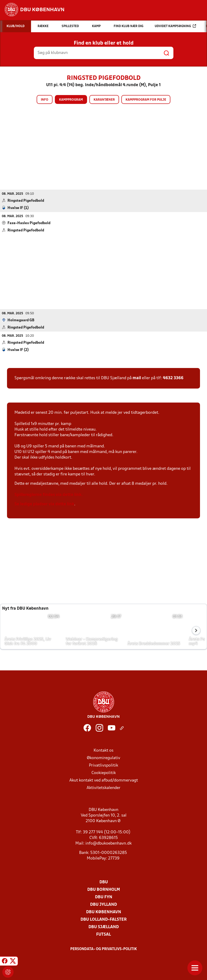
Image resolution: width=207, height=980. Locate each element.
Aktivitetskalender (103, 788)
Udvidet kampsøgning (175, 26)
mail (137, 378)
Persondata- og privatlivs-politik (104, 949)
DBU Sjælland (104, 927)
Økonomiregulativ (103, 758)
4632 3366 (173, 378)
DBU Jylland (103, 904)
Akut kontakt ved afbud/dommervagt (104, 780)
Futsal (103, 934)
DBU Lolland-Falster (104, 919)
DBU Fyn (104, 897)
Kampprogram (71, 100)
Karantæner (104, 100)
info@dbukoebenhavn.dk (109, 843)
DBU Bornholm (104, 890)
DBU (104, 882)
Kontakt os (103, 750)
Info (45, 100)
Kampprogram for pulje (146, 100)
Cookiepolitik (104, 773)
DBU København (104, 912)
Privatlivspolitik (103, 765)
